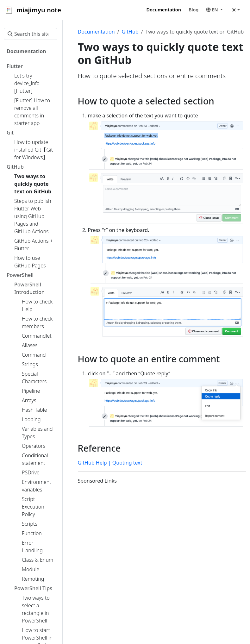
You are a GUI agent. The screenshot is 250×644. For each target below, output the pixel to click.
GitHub (130, 32)
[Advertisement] (162, 534)
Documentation (96, 32)
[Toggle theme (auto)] (236, 10)
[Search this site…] (31, 34)
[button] (214, 10)
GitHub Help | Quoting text (110, 463)
